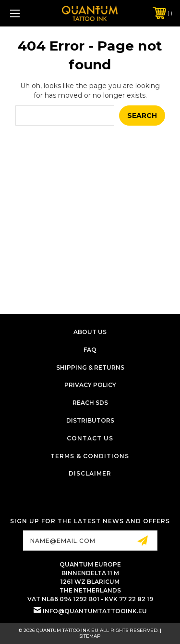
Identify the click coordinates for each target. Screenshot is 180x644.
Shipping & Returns (90, 367)
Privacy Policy (90, 385)
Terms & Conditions (90, 456)
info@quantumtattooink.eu (95, 611)
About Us (90, 332)
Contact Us (90, 438)
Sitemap (90, 636)
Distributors (90, 420)
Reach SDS (90, 403)
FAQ (90, 350)
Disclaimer (90, 473)
